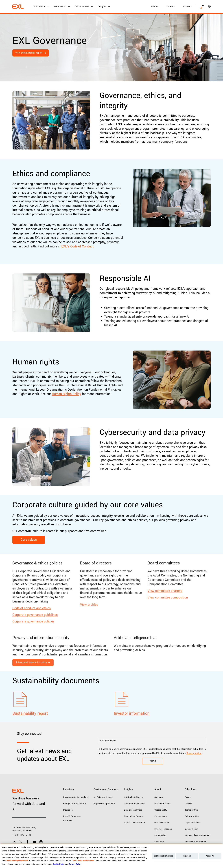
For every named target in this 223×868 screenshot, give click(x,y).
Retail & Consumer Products (72, 818)
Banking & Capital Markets (76, 797)
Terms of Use (191, 810)
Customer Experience (134, 804)
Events (155, 7)
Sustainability (161, 810)
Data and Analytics (133, 810)
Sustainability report (30, 727)
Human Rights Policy (66, 394)
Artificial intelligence (103, 797)
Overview (159, 797)
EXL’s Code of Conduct (77, 246)
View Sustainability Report (29, 53)
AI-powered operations (104, 804)
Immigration (160, 835)
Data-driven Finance (133, 816)
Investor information (132, 727)
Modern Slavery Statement (198, 835)
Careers (171, 7)
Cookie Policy (191, 829)
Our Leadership (162, 823)
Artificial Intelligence (134, 797)
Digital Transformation (135, 823)
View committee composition (168, 610)
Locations (159, 842)
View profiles (89, 618)
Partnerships (161, 816)
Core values (29, 540)
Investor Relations (163, 829)
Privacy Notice (194, 753)
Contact (187, 7)
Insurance (68, 810)
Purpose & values (163, 804)
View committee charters (165, 604)
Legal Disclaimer (193, 823)
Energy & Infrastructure (74, 804)
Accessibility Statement (196, 842)
